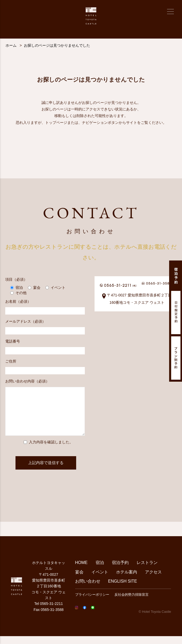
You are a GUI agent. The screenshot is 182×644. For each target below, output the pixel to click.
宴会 (79, 580)
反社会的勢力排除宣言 (132, 602)
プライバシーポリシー (92, 602)
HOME (81, 570)
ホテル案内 (127, 580)
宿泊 (100, 570)
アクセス (153, 580)
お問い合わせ (88, 589)
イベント (100, 580)
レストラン (147, 570)
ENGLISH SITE (123, 589)
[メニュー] (170, 12)
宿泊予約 (120, 570)
